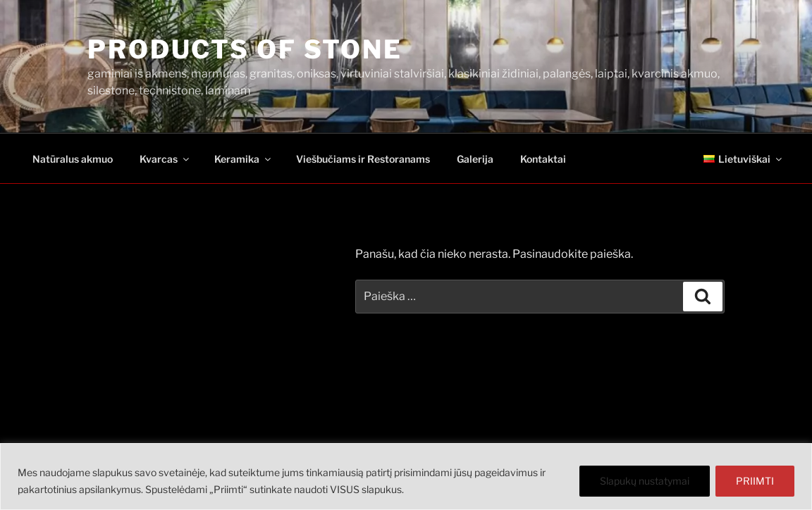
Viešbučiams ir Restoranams (363, 159)
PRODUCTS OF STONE (245, 49)
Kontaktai (543, 159)
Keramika (244, 159)
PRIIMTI (755, 481)
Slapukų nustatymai (645, 481)
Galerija (475, 159)
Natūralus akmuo (73, 159)
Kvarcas (165, 159)
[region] (406, 477)
